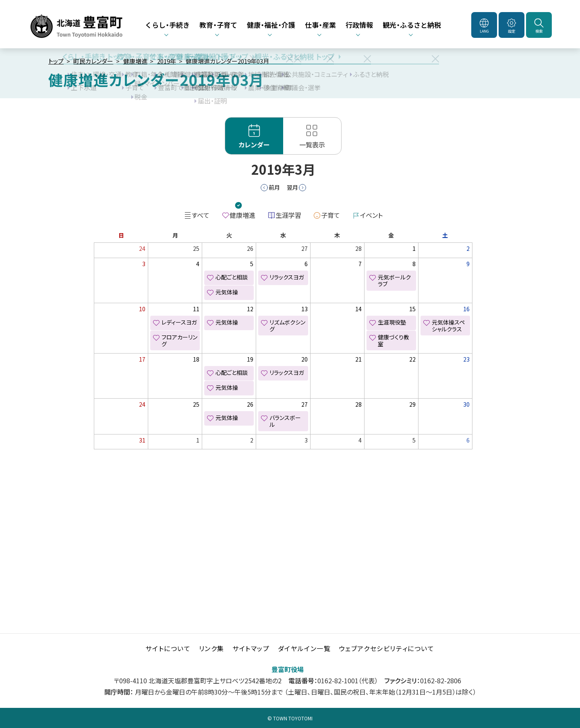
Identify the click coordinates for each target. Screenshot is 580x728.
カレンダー (254, 145)
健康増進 (135, 61)
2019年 (167, 61)
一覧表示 (312, 145)
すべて (201, 215)
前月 (274, 187)
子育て (330, 215)
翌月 (292, 187)
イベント (371, 215)
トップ (56, 61)
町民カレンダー (93, 61)
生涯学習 (288, 215)
